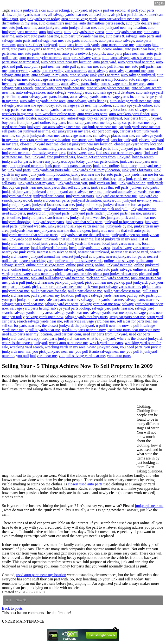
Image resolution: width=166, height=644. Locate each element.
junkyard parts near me (123, 213)
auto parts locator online (104, 49)
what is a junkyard (101, 338)
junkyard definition (86, 200)
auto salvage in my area (50, 75)
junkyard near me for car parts (126, 205)
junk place (129, 166)
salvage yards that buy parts (86, 317)
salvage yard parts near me (112, 308)
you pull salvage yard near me (82, 356)
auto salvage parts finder (80, 84)
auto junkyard (49, 27)
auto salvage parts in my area (123, 84)
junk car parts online (102, 161)
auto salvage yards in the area (43, 101)
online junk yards (80, 265)
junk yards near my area (36, 183)
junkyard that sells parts (84, 222)
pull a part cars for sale (48, 291)
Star (21, 600)
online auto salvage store (45, 265)
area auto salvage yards (79, 19)
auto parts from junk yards (79, 45)
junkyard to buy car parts (124, 222)
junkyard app (42, 192)
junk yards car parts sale (51, 170)
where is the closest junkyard (140, 338)
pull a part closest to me (122, 291)
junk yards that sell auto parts (66, 187)
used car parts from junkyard (105, 334)
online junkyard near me (114, 265)
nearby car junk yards (19, 252)
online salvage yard (68, 269)
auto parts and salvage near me (39, 40)
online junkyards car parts (31, 269)
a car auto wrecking (54, 10)
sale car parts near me (62, 300)
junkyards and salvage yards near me (76, 226)
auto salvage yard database (113, 92)
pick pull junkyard (69, 282)
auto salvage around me (128, 71)
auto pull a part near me (42, 66)
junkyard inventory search (142, 200)
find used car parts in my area (119, 153)
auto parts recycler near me (40, 58)
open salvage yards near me (32, 274)
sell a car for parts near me (137, 321)
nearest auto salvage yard (56, 252)
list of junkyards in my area (116, 239)
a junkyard (79, 10)
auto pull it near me (115, 66)
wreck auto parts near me (68, 343)
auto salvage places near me (108, 88)
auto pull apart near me (80, 66)
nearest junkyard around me (39, 256)
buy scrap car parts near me (128, 122)
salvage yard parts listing (30, 308)
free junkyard (35, 157)
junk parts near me (77, 166)
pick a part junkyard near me (115, 274)
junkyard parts (58, 213)
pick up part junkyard (130, 282)
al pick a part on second (107, 10)
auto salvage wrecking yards (69, 92)
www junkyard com (103, 347)
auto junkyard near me (79, 27)
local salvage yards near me (133, 248)
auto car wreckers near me (119, 19)
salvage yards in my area (33, 313)
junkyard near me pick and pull (104, 209)
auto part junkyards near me (82, 36)
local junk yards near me (121, 243)
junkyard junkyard (16, 205)
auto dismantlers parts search (102, 23)
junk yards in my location (49, 174)
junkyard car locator (49, 196)
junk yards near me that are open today (41, 179)
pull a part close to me (85, 291)
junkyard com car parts (52, 200)
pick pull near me (98, 282)
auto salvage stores (31, 92)
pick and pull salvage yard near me (58, 278)
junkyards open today (25, 239)
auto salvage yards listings (88, 101)
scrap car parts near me (127, 317)
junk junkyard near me (26, 166)
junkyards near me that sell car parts (30, 235)
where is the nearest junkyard (24, 343)
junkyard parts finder (88, 213)
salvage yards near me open (111, 313)
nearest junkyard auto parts (83, 256)
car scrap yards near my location (45, 140)
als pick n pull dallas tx (129, 15)
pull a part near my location (52, 295)
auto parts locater (70, 49)
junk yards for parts (137, 170)
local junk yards (45, 243)
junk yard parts (19, 170)
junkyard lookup (88, 205)
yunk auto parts (119, 356)
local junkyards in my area (89, 248)
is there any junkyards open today (59, 161)
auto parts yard (105, 62)
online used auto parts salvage (108, 269)
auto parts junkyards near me (33, 49)
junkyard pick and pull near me (131, 218)
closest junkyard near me (39, 144)
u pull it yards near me (43, 330)
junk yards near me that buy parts (98, 179)
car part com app (105, 131)
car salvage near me (76, 135)
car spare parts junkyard (90, 140)
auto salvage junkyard (138, 75)
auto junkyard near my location (122, 27)
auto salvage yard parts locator (45, 97)
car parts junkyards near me (37, 135)
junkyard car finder (17, 196)
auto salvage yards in (117, 97)
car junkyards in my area (71, 131)
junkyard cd (23, 200)
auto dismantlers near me (58, 23)
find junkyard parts (96, 148)
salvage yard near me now (100, 304)
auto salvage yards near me (131, 101)
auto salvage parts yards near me (60, 88)
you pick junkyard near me (53, 351)
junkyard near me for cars (22, 209)
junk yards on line (103, 183)
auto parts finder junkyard (37, 45)
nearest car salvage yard (129, 252)
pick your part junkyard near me (57, 287)
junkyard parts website (87, 218)
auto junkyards (51, 32)
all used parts (99, 15)
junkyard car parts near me (116, 196)
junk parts (53, 166)
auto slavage (137, 110)
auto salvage (98, 71)
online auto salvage (119, 261)
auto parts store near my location (66, 62)
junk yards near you (72, 183)
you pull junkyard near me (36, 356)
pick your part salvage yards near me (112, 287)
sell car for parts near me (21, 325)
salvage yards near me (71, 313)
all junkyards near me (29, 15)
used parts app (29, 338)
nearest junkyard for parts (126, 256)
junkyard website (32, 226)
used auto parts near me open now (134, 330)
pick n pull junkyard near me (31, 282)
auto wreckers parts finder (129, 114)
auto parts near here (140, 49)
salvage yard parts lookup (70, 308)
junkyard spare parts (48, 222)
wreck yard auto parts (106, 343)
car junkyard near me (34, 131)
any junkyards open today (40, 19)
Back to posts (12, 608)
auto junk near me (22, 27)
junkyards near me (25, 230)
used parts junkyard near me (63, 338)
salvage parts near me (141, 300)
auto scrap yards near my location (100, 110)
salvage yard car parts (62, 304)
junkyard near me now (60, 209)
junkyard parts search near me (45, 218)
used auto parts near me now (84, 330)
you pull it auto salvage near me (100, 351)
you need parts (131, 347)
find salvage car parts (49, 153)
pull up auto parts (140, 295)
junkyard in (112, 200)
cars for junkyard (124, 140)
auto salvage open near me (39, 84)
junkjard (8, 192)
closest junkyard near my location (86, 144)
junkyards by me (119, 226)
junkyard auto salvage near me (78, 192)
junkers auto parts (144, 187)
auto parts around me (81, 40)
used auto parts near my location (27, 334)
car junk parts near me (100, 127)
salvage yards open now (45, 317)
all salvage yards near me (68, 15)
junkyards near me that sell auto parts (121, 230)
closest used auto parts (19, 148)
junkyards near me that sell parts (84, 235)
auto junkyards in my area (84, 32)
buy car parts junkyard (105, 118)
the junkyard (84, 325)
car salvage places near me (113, 135)
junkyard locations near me (53, 205)
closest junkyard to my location (138, 144)
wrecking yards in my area (65, 347)
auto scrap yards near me (53, 110)
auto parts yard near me (136, 62)
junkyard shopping (16, 222)
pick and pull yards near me (108, 278)
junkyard (23, 192)
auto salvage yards (84, 97)
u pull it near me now (112, 325)
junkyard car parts (80, 196)
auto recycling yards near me (64, 71)
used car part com (67, 334)
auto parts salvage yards (81, 58)
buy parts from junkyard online (26, 122)
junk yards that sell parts (110, 187)
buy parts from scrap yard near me (78, 122)
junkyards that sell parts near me (68, 239)
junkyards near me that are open (65, 230)
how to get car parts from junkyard (103, 157)
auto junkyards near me (124, 32)
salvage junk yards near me (102, 300)
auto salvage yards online (132, 105)
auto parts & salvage (122, 36)
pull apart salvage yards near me (100, 295)
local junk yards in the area (80, 243)
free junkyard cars (61, 157)
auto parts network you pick (84, 53)
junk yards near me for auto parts (96, 174)
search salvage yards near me (40, 321)
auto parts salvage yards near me (127, 58)
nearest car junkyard (93, 252)
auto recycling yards (24, 71)
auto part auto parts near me (38, 36)
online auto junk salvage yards (79, 261)
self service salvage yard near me (89, 321)
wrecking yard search (26, 347)
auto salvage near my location (104, 79)
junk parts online (106, 166)
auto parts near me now (42, 53)
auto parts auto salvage (116, 40)
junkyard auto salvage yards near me (132, 192)
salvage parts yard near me (22, 304)
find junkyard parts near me (134, 148)
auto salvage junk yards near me (95, 75)
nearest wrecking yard (36, 261)
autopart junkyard (52, 118)
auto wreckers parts (92, 114)
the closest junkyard (57, 325)
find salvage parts (81, 153)
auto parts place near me (126, 53)
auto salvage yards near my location (83, 105)
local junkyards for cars (49, 248)
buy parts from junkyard (143, 118)
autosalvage (77, 118)
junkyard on (36, 213)
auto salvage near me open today (54, 79)
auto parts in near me (118, 45)
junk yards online (132, 183)
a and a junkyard (24, 10)
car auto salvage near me (61, 127)
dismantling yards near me (59, 148)
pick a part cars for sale (73, 274)
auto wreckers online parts (55, 114)
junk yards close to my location (96, 170)
